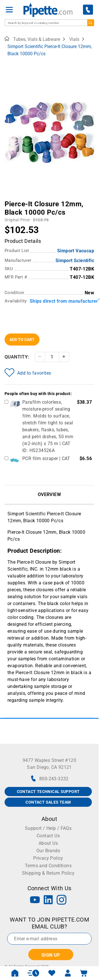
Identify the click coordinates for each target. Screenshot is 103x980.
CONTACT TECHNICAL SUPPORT (48, 792)
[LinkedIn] (48, 900)
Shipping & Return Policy (48, 873)
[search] (91, 23)
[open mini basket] (84, 973)
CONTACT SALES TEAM (48, 802)
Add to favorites (28, 373)
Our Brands (48, 851)
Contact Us (48, 836)
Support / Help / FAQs (48, 828)
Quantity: (17, 357)
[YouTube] (35, 900)
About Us (48, 843)
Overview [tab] (49, 494)
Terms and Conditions (48, 866)
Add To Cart (22, 340)
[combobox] (49, 23)
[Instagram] (62, 900)
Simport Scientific (75, 261)
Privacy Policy (48, 858)
